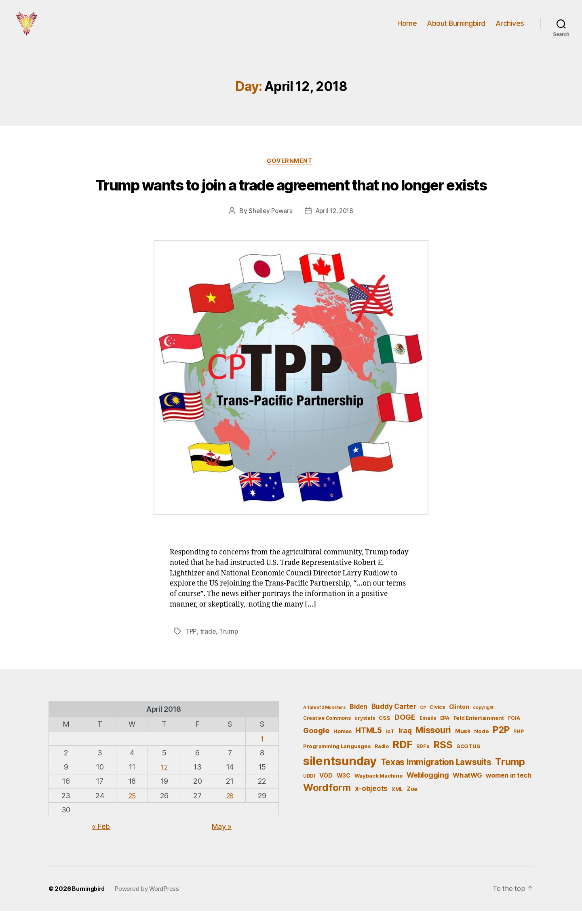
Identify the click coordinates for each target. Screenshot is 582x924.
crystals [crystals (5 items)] (365, 731)
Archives (510, 29)
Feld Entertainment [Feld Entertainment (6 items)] (479, 731)
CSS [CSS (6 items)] (385, 731)
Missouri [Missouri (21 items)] (433, 743)
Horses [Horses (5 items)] (342, 744)
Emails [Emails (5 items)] (428, 731)
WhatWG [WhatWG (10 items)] (467, 788)
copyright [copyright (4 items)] (483, 720)
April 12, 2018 (335, 224)
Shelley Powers (269, 224)
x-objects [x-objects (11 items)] (371, 802)
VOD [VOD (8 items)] (326, 789)
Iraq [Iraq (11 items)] (405, 743)
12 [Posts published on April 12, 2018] (164, 780)
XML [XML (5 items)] (397, 802)
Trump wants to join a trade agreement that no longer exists (291, 199)
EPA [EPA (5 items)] (445, 731)
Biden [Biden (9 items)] (358, 720)
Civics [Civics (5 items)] (437, 720)
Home (407, 29)
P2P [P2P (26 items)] (501, 743)
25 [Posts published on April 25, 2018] (132, 809)
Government (291, 174)
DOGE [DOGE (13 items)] (405, 730)
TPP (191, 645)
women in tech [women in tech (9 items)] (509, 788)
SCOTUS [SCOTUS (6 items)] (468, 759)
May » (222, 839)
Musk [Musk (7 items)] (463, 744)
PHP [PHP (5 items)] (518, 744)
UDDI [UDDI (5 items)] (309, 789)
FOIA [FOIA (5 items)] (514, 731)
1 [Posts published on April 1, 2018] (263, 752)
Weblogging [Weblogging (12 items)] (428, 788)
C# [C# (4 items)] (423, 720)
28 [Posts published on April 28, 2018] (229, 809)
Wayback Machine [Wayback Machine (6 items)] (379, 789)
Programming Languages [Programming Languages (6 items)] (337, 759)
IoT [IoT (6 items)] (390, 744)
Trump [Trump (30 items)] (510, 775)
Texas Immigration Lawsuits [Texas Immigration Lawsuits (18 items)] (436, 775)
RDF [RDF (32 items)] (402, 757)
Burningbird (89, 902)
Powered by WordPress (149, 902)
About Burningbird (456, 29)
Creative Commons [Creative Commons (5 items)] (327, 731)
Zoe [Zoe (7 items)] (412, 802)
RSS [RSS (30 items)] (443, 758)
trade (209, 645)
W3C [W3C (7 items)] (344, 788)
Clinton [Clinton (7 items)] (459, 720)
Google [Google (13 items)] (316, 743)
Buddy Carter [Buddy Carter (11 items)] (394, 719)
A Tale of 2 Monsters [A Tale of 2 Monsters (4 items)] (325, 720)
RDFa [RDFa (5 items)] (423, 759)
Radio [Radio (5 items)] (382, 759)
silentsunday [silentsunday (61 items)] (340, 774)
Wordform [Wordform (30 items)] (327, 801)
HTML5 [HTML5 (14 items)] (369, 743)
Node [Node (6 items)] (481, 744)
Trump (230, 645)
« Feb (101, 839)
